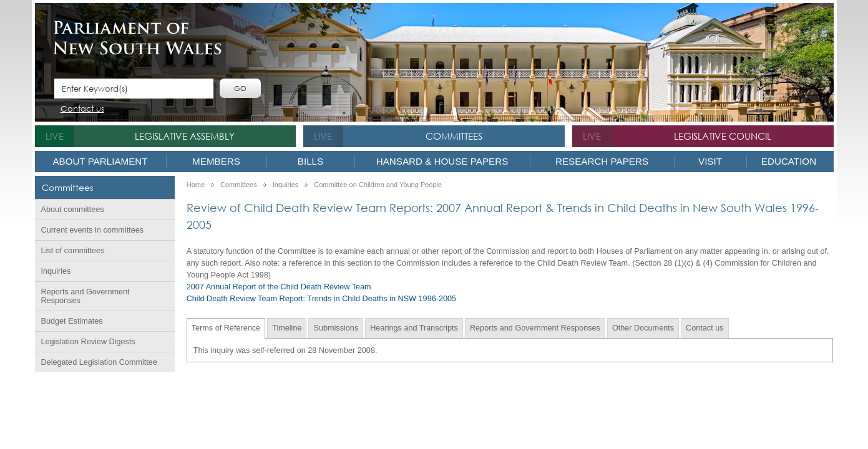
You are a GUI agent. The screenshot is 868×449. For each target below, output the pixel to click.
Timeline (287, 328)
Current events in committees (93, 230)
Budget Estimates (72, 321)
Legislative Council (723, 136)
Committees (454, 136)
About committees (73, 210)
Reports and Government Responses (85, 296)
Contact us (82, 109)
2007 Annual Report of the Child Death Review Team (279, 287)
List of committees (73, 251)
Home (196, 185)
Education (789, 161)
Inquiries (56, 271)
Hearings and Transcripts (414, 328)
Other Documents (643, 328)
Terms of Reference (226, 328)
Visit (710, 161)
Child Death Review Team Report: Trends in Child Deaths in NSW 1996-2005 (321, 299)
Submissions (336, 328)
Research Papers (602, 161)
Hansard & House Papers (442, 161)
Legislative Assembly (185, 136)
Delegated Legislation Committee (99, 362)
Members (216, 161)
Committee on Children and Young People (378, 185)
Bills (310, 161)
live (55, 136)
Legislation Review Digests (88, 342)
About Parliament (100, 161)
